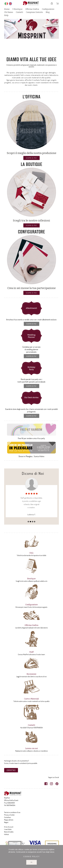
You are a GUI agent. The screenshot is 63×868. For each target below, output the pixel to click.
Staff (31, 652)
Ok (31, 862)
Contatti (31, 725)
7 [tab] (36, 53)
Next (55, 37)
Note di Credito (9, 832)
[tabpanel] (31, 29)
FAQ (31, 553)
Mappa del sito (9, 820)
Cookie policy (31, 857)
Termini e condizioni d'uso (12, 812)
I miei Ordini (8, 829)
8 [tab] (38, 53)
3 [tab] (27, 53)
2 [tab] (25, 53)
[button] (31, 158)
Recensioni (31, 674)
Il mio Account (9, 827)
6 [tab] (34, 53)
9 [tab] (40, 53)
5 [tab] (31, 53)
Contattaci (8, 817)
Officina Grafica (31, 625)
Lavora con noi (31, 748)
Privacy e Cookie (9, 815)
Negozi (6, 822)
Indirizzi (6, 834)
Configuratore (31, 605)
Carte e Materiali (31, 699)
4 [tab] (29, 53)
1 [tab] (23, 53)
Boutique (31, 579)
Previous (8, 37)
